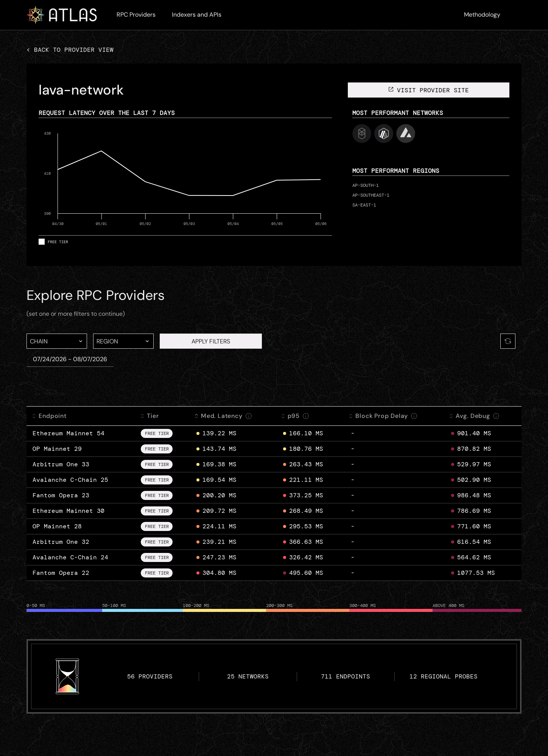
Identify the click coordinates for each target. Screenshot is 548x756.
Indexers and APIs (197, 15)
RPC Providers (136, 15)
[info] (249, 416)
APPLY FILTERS (211, 341)
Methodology (482, 15)
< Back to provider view (70, 50)
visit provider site (428, 90)
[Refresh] (508, 341)
